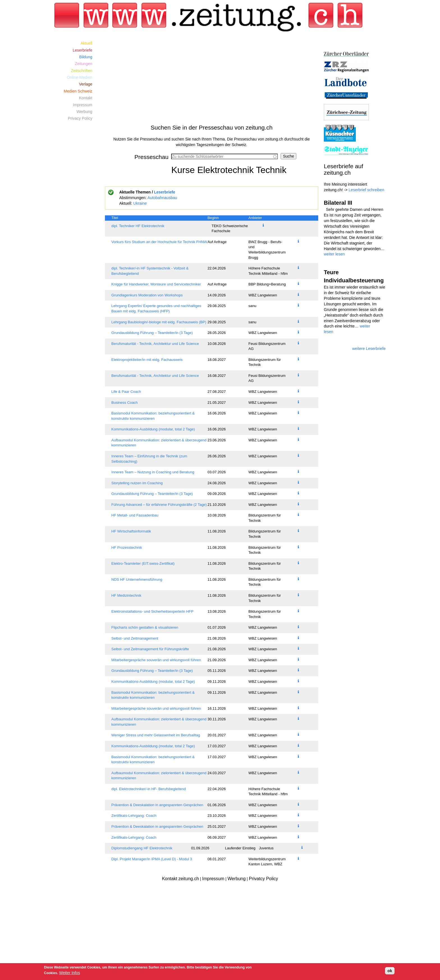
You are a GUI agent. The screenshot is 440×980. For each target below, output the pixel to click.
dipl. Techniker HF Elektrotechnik (138, 226)
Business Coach (125, 403)
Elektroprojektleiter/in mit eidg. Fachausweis (147, 360)
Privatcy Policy (263, 879)
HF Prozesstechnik (127, 547)
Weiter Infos (70, 973)
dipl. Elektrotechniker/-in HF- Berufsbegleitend (149, 789)
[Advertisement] (212, 79)
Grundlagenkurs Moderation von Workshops (147, 295)
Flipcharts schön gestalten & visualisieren (145, 627)
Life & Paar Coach (126, 392)
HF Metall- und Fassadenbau (135, 515)
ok (390, 971)
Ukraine (140, 203)
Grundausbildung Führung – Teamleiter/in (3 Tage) (152, 333)
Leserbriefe (165, 192)
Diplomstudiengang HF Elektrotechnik (142, 848)
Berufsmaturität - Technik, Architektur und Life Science (155, 344)
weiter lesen (334, 254)
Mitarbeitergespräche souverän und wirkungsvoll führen (156, 660)
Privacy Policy (80, 118)
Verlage (86, 84)
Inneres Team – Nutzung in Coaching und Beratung (153, 472)
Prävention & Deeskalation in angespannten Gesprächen (157, 805)
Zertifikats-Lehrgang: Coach (134, 816)
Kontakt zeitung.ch (180, 879)
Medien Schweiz (78, 91)
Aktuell (86, 43)
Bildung (86, 57)
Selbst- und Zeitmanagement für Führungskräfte (150, 649)
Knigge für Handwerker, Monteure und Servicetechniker (156, 284)
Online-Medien (80, 77)
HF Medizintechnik (126, 595)
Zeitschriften (82, 71)
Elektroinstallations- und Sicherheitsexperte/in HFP (153, 611)
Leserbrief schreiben (366, 190)
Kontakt (86, 98)
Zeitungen (84, 64)
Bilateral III (338, 203)
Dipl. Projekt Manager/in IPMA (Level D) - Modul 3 (152, 859)
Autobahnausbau (162, 198)
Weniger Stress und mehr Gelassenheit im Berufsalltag (156, 735)
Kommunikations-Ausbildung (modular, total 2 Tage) (153, 429)
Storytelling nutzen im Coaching (137, 483)
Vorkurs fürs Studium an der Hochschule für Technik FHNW (159, 242)
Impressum (83, 105)
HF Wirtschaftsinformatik (131, 531)
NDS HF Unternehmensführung (137, 579)
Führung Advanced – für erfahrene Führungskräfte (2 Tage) (159, 505)
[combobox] (224, 156)
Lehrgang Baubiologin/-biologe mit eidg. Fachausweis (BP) (159, 322)
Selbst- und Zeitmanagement (135, 638)
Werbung (84, 112)
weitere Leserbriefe (369, 349)
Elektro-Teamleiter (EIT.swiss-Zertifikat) (143, 563)
